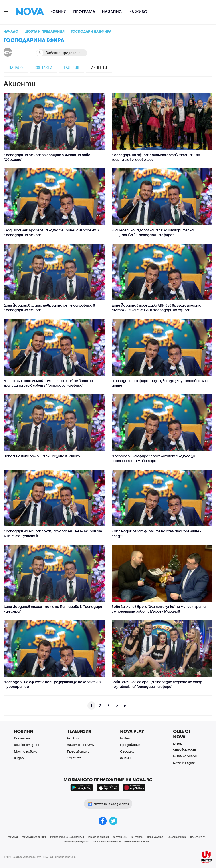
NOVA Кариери (185, 756)
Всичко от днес (27, 745)
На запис (112, 12)
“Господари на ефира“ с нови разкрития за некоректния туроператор (52, 684)
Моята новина (26, 751)
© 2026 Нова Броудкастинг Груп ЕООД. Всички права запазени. (40, 857)
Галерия (72, 68)
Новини (58, 12)
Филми (125, 758)
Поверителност (177, 837)
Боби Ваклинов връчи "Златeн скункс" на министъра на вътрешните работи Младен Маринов (159, 609)
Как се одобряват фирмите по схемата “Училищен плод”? (157, 533)
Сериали (127, 751)
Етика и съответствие (107, 842)
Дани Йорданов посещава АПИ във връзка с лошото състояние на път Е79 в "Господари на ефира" (157, 308)
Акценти (99, 68)
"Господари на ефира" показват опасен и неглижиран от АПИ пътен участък (53, 533)
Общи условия (155, 837)
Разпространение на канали (67, 837)
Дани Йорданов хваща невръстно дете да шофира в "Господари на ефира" (49, 308)
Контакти (43, 68)
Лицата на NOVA (80, 745)
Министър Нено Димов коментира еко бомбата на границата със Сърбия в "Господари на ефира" (48, 383)
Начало (16, 68)
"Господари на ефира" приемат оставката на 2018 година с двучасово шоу (156, 157)
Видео (19, 758)
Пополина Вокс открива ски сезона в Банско (42, 456)
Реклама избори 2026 (34, 837)
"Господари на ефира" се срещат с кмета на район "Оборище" (48, 157)
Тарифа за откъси (98, 837)
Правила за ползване (77, 842)
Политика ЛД (198, 837)
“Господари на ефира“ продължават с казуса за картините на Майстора (153, 458)
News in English (184, 763)
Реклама (13, 837)
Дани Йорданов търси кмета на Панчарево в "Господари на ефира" (53, 609)
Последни (22, 738)
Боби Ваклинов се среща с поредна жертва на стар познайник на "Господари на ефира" (157, 684)
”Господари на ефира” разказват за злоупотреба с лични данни (162, 383)
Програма (84, 12)
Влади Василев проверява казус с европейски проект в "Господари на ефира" (51, 232)
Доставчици (120, 837)
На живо (138, 12)
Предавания (130, 745)
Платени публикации (137, 842)
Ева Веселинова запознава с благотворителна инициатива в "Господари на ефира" (153, 232)
